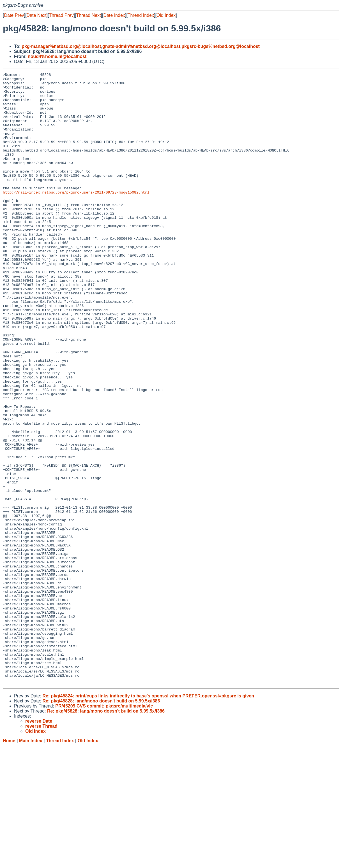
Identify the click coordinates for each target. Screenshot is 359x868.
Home (9, 863)
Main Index (31, 863)
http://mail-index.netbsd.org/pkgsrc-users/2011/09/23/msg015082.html (76, 217)
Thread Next (88, 15)
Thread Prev (61, 15)
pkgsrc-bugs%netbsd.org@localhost (221, 46)
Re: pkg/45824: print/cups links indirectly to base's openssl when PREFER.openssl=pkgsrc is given (148, 818)
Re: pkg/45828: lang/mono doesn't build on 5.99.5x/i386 (101, 823)
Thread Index (141, 15)
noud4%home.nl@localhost (57, 56)
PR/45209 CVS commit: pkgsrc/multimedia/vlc (104, 828)
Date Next (36, 15)
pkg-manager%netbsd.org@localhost (61, 46)
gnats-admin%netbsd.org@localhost (141, 46)
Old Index (166, 15)
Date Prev (14, 15)
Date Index (114, 15)
